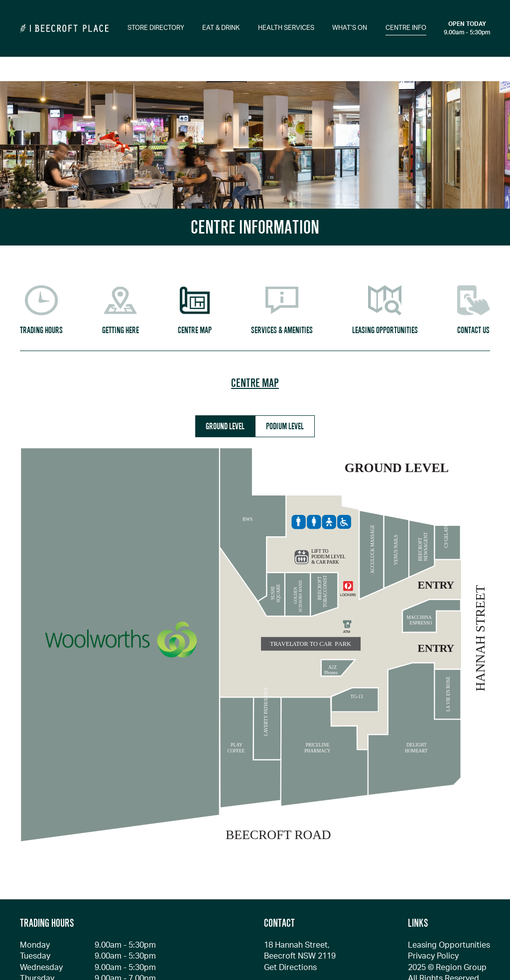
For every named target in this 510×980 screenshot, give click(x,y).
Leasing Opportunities (449, 945)
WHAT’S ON (350, 28)
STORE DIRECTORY (156, 28)
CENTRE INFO (406, 28)
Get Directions (290, 968)
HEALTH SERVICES (286, 28)
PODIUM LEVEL (285, 426)
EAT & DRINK (221, 28)
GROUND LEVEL (225, 426)
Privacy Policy (433, 956)
